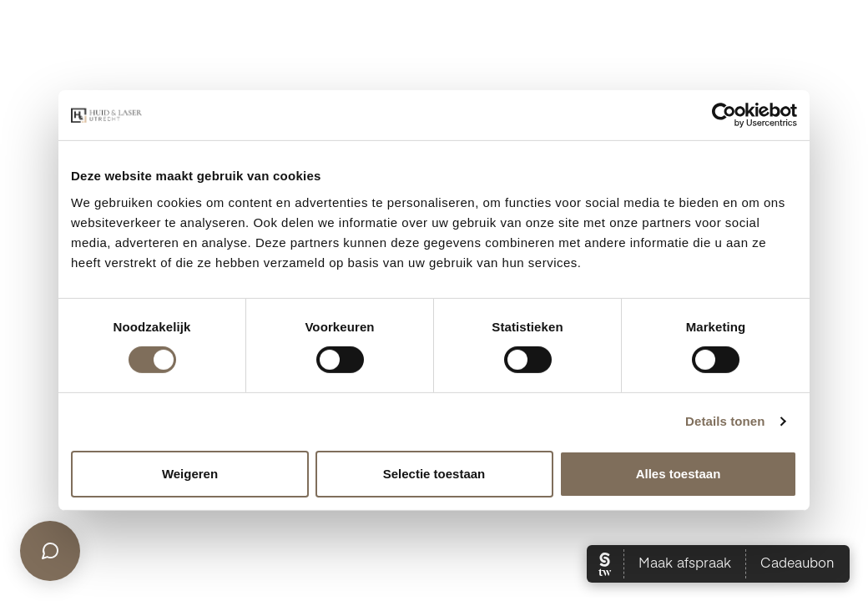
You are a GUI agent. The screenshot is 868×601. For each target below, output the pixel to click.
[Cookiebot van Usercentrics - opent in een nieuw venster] (724, 115)
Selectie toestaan (434, 474)
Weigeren (190, 474)
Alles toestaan (679, 474)
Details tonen (725, 421)
